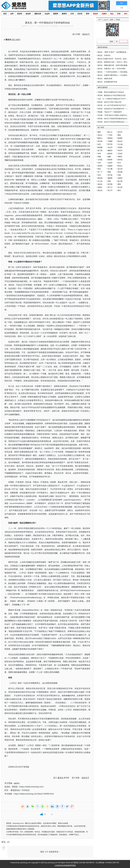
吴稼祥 (120, 178)
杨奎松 (110, 153)
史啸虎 (110, 166)
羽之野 (120, 187)
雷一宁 (100, 172)
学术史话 (26, 790)
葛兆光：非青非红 (104, 55)
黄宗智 (100, 141)
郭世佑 (120, 160)
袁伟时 (100, 166)
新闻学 (56, 14)
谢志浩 (100, 190)
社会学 (47, 14)
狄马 (119, 163)
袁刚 (109, 181)
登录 (47, 852)
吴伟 (99, 175)
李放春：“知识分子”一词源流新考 (110, 112)
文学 (72, 14)
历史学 (80, 14)
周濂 (99, 157)
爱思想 (20, 6)
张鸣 (99, 153)
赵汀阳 (100, 150)
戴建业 (110, 150)
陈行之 (110, 132)
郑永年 (120, 132)
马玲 (99, 163)
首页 (5, 14)
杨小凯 (120, 181)
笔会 (112, 14)
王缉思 (100, 160)
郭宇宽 (110, 144)
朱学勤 (110, 184)
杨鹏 (109, 157)
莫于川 (110, 187)
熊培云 (120, 166)
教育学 (64, 14)
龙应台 (100, 135)
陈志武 (120, 141)
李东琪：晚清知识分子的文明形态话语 (111, 95)
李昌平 (120, 150)
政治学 (28, 14)
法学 (12, 14)
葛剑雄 (100, 178)
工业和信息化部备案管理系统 (65, 865)
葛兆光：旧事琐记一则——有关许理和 (111, 69)
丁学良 (110, 135)
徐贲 (99, 144)
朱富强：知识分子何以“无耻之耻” (110, 102)
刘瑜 (119, 175)
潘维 (119, 184)
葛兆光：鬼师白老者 (105, 78)
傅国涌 (110, 138)
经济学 (20, 14)
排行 (126, 14)
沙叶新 (110, 175)
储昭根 (110, 178)
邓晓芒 (120, 157)
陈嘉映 (120, 138)
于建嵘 (110, 141)
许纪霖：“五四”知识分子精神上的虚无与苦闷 (114, 115)
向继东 (120, 147)
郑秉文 (100, 187)
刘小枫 (110, 169)
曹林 (119, 135)
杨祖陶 (100, 147)
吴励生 (100, 184)
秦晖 (99, 132)
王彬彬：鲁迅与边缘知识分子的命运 (111, 92)
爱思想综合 (15, 790)
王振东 (110, 163)
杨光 (119, 190)
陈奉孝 (110, 160)
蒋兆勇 (120, 172)
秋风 (99, 169)
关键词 (104, 14)
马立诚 (120, 144)
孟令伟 (120, 169)
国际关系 (38, 14)
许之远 (100, 181)
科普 (119, 14)
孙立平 (110, 190)
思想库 (95, 14)
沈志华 (110, 147)
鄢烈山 (100, 138)
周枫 (109, 172)
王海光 (120, 153)
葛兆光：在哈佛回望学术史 (107, 82)
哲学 (88, 14)
